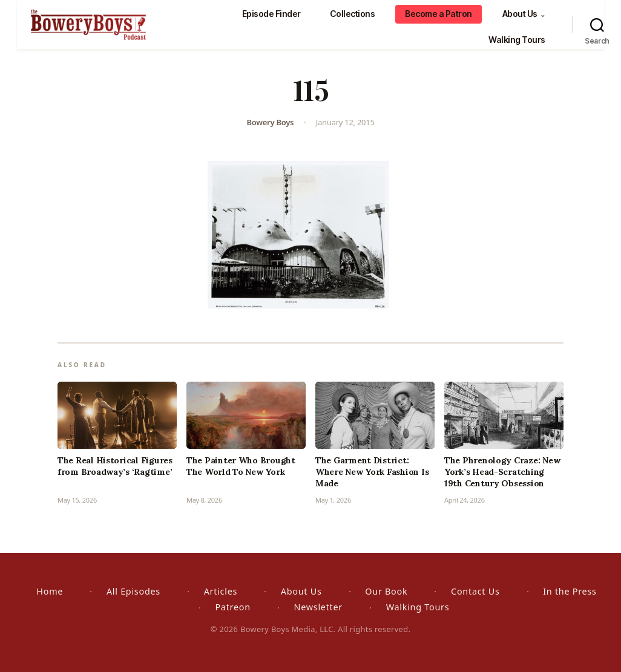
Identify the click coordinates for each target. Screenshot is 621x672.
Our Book (386, 591)
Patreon (232, 607)
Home (50, 591)
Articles (221, 591)
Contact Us (475, 591)
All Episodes (133, 591)
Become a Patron (439, 14)
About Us (524, 14)
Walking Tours (517, 40)
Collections (353, 14)
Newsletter (318, 607)
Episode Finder (271, 14)
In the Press (570, 591)
